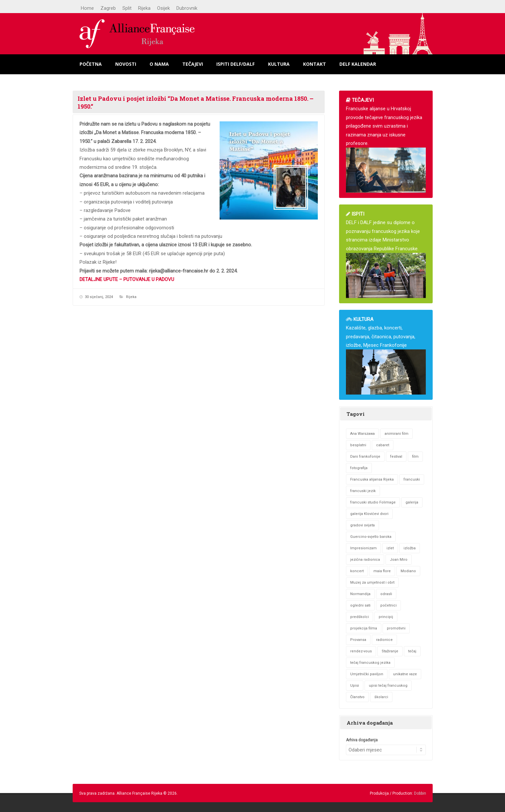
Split (127, 8)
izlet (390, 548)
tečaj (412, 651)
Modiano (408, 571)
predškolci (360, 617)
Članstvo (357, 697)
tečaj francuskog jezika (370, 663)
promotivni (396, 628)
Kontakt (315, 64)
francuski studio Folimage (373, 502)
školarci (381, 697)
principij (386, 617)
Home (87, 8)
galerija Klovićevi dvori (369, 514)
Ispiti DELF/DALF (235, 64)
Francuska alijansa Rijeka (372, 479)
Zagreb (108, 8)
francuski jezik (363, 491)
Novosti (126, 64)
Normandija (360, 594)
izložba (410, 548)
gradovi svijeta (362, 525)
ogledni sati (360, 605)
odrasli (386, 594)
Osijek (163, 8)
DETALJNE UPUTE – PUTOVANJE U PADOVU (127, 279)
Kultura (279, 64)
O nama (159, 64)
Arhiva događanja (362, 740)
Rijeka (144, 8)
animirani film (397, 434)
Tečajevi (193, 64)
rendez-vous (361, 651)
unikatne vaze (405, 674)
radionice (384, 640)
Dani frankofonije (365, 457)
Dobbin (420, 793)
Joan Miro (399, 560)
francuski (412, 479)
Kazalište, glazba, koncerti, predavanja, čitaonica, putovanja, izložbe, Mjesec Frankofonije (386, 355)
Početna (91, 64)
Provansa (358, 640)
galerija (412, 502)
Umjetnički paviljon (367, 674)
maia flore (382, 571)
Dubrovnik (187, 8)
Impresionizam (363, 548)
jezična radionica (365, 560)
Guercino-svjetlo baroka (371, 537)
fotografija (359, 468)
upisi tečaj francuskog (388, 686)
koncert (357, 571)
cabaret (383, 445)
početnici (388, 605)
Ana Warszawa (362, 434)
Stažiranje (390, 651)
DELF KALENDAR (358, 64)
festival (396, 457)
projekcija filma (364, 628)
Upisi (355, 686)
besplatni (358, 445)
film (415, 457)
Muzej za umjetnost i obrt (372, 583)
